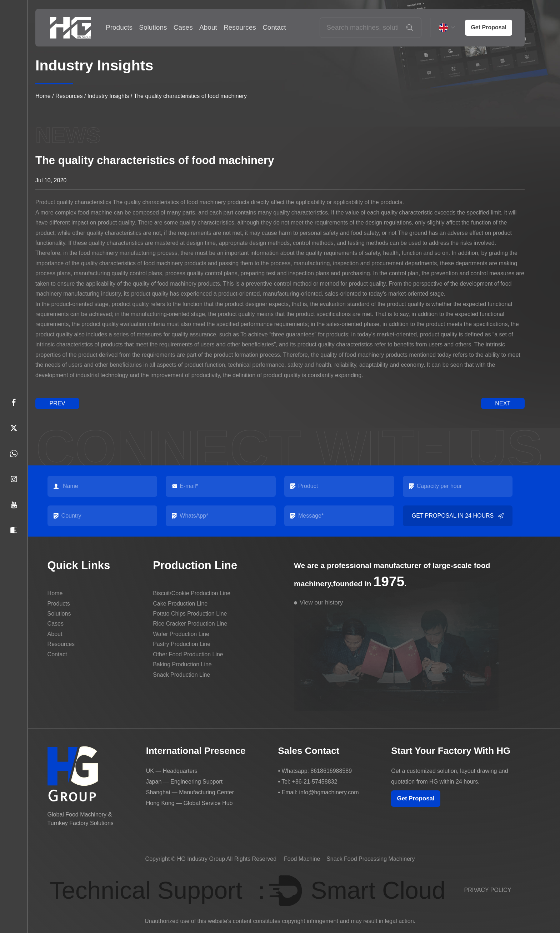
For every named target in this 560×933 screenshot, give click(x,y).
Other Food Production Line (188, 654)
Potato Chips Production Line (190, 614)
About (208, 27)
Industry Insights (108, 96)
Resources (240, 27)
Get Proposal (416, 798)
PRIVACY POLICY (488, 890)
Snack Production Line (181, 674)
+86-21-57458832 (315, 781)
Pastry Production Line (182, 644)
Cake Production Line (180, 603)
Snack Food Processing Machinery (371, 858)
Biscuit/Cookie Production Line (192, 593)
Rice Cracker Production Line (190, 624)
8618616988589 (331, 771)
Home (43, 96)
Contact (274, 27)
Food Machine (302, 858)
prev (57, 403)
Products (119, 27)
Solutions (153, 27)
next (503, 403)
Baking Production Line (182, 664)
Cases (183, 27)
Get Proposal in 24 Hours (457, 515)
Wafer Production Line (181, 634)
